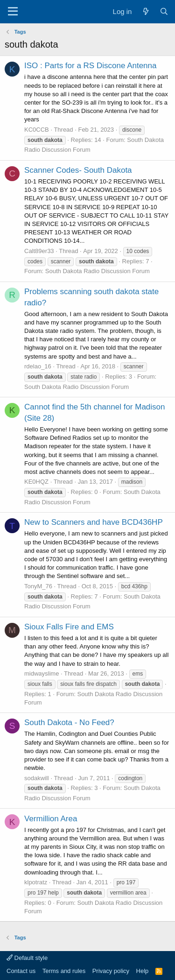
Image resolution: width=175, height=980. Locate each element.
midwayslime (42, 673)
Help (143, 971)
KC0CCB (37, 130)
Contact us (21, 971)
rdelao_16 (38, 366)
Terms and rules (64, 971)
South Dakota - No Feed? (69, 723)
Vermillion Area (51, 819)
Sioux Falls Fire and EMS (69, 627)
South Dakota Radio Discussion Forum (98, 271)
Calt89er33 (39, 251)
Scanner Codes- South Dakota (78, 170)
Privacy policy (111, 971)
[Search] (164, 11)
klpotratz (36, 882)
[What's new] (145, 11)
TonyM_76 (38, 586)
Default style (27, 958)
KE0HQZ (36, 482)
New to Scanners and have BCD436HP (94, 522)
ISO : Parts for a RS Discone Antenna (90, 66)
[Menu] (13, 12)
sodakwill (37, 778)
